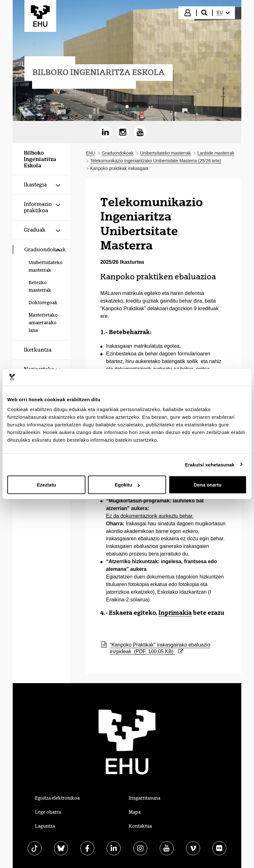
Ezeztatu (47, 485)
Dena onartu (208, 485)
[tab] (116, 107)
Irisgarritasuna (144, 798)
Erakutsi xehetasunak (210, 464)
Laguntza (45, 826)
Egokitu (127, 485)
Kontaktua (140, 826)
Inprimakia (175, 613)
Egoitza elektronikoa (57, 798)
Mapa (135, 812)
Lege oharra (48, 812)
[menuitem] (223, 13)
